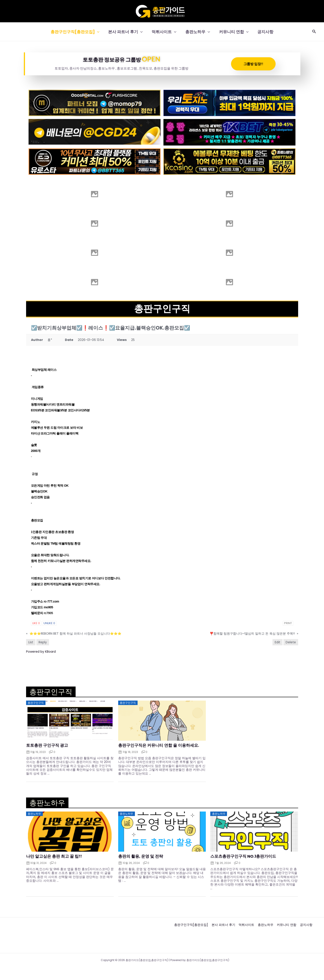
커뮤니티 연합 (232, 32)
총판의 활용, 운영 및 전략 (141, 856)
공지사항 (263, 32)
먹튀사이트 (164, 32)
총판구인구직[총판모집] (77, 32)
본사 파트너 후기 (127, 32)
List (31, 642)
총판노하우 (197, 32)
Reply (43, 642)
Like (36, 623)
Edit (278, 642)
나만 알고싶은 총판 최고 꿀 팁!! (54, 856)
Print (288, 623)
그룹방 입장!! (253, 64)
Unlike (49, 623)
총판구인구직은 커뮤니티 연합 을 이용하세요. (159, 745)
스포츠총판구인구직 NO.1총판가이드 (243, 856)
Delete (291, 642)
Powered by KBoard (41, 652)
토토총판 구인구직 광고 (47, 745)
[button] (99, 32)
